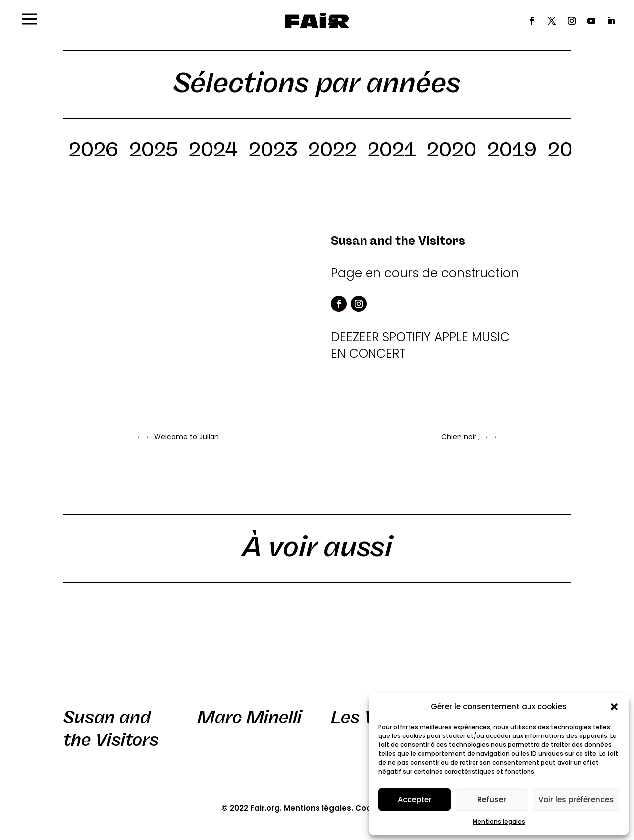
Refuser (492, 800)
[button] (614, 707)
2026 (94, 151)
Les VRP (366, 717)
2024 (213, 151)
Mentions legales (499, 821)
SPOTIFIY (407, 337)
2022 (332, 151)
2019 (512, 151)
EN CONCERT (368, 353)
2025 (154, 151)
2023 (273, 151)
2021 (392, 151)
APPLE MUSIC (472, 337)
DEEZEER (355, 337)
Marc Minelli (249, 717)
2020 (452, 151)
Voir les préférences (576, 800)
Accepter (415, 800)
